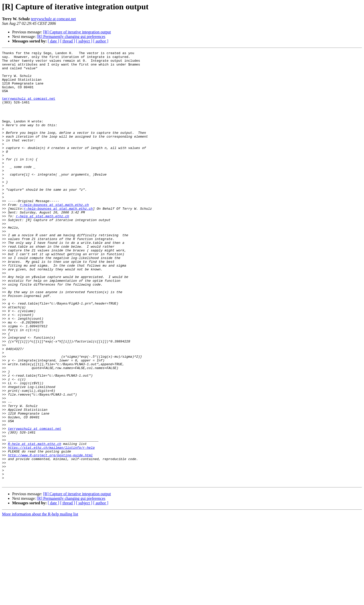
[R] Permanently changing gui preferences (71, 37)
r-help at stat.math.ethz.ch (43, 249)
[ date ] (53, 41)
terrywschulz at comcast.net (53, 19)
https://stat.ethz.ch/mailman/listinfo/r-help (51, 527)
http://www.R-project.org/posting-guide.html (50, 536)
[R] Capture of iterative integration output (77, 32)
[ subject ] (84, 41)
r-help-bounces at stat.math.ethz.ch (54, 236)
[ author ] (101, 41)
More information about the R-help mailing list (40, 601)
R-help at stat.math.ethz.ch (35, 523)
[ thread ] (68, 41)
